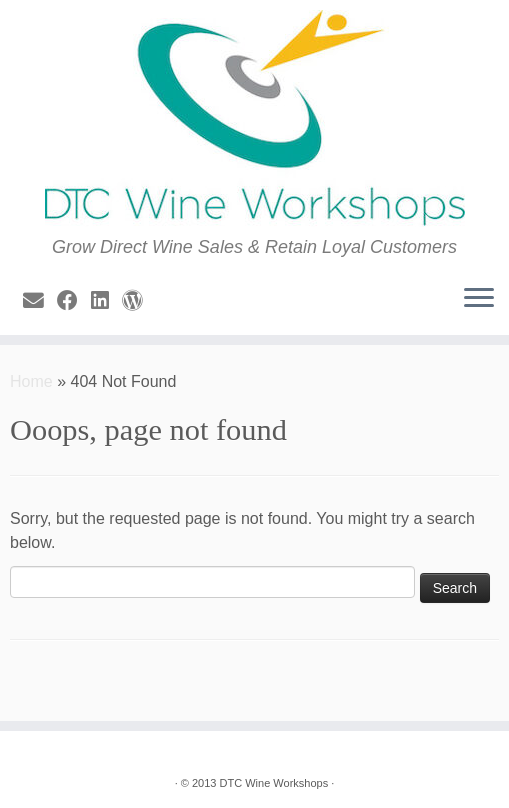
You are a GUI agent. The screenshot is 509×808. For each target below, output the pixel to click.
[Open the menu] (479, 299)
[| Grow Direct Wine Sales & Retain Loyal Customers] (254, 118)
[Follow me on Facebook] (74, 300)
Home (31, 381)
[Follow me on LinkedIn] (106, 300)
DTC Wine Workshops (274, 783)
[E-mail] (40, 300)
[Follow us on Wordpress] (139, 300)
